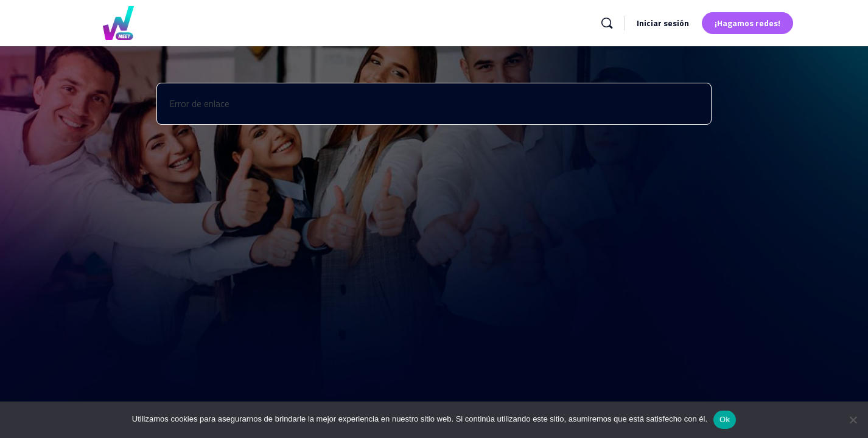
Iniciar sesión (663, 23)
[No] (853, 420)
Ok (725, 419)
